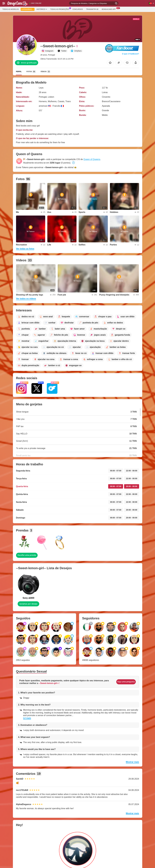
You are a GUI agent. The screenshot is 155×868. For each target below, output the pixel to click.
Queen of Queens (92, 159)
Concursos (78, 9)
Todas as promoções (60, 9)
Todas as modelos (11, 9)
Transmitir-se (92, 9)
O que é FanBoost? (130, 54)
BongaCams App (109, 9)
